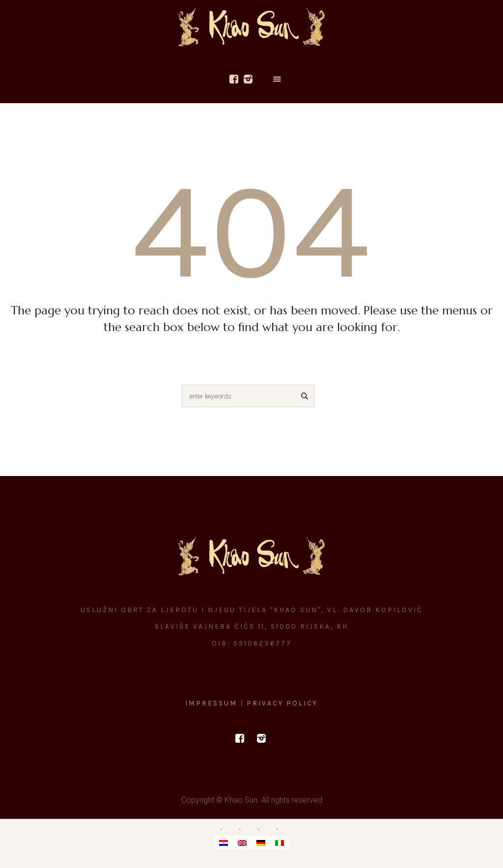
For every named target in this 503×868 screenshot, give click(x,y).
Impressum (213, 703)
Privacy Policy (282, 703)
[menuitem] (224, 843)
